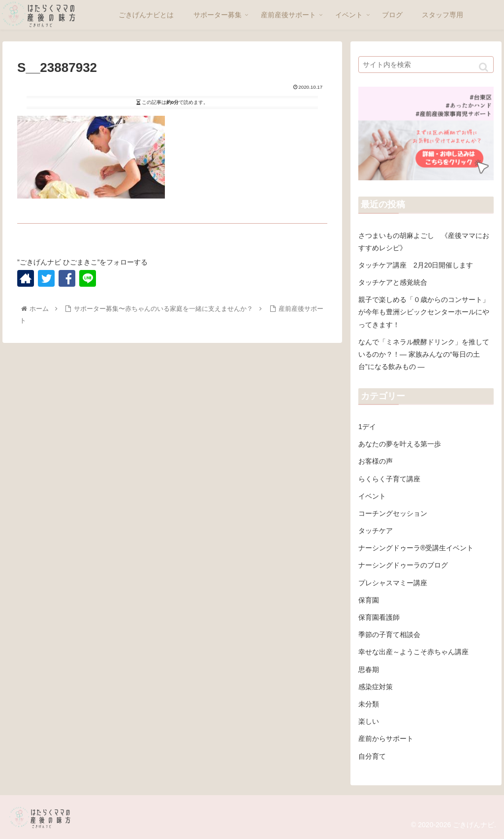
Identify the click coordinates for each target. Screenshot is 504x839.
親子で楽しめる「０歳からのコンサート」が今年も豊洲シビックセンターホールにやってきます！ (424, 312)
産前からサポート (386, 738)
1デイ (367, 427)
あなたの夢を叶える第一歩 (400, 444)
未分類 (369, 704)
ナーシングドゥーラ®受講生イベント (416, 548)
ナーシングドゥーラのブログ (403, 565)
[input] (426, 65)
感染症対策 (376, 687)
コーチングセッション (393, 513)
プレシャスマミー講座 (393, 583)
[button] (484, 67)
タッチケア (376, 531)
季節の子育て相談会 (389, 635)
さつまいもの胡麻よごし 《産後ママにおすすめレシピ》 (424, 242)
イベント (372, 496)
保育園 (369, 600)
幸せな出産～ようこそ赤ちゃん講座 (413, 652)
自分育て (372, 756)
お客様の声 (376, 461)
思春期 (369, 670)
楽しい (369, 721)
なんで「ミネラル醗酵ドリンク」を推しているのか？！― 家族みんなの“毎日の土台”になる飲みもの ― (424, 354)
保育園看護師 (379, 617)
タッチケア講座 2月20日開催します (416, 265)
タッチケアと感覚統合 (393, 282)
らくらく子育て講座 (389, 479)
